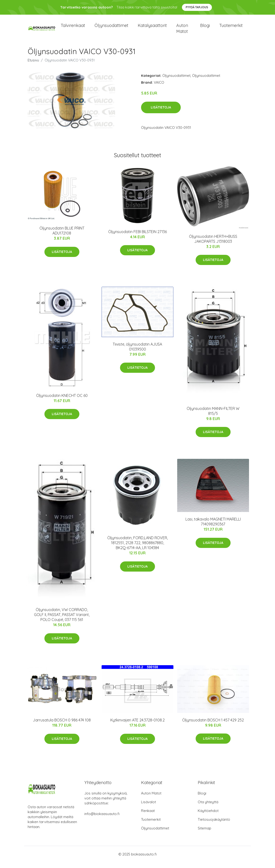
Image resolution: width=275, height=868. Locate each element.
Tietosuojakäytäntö (214, 825)
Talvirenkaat (73, 28)
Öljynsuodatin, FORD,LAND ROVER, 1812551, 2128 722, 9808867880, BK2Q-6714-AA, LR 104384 (137, 548)
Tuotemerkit (231, 28)
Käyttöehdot (208, 816)
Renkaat (148, 816)
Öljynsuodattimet (111, 28)
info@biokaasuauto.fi (102, 819)
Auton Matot (151, 799)
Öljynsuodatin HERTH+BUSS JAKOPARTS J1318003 (213, 245)
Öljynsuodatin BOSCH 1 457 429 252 (213, 726)
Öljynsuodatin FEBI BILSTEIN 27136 (137, 237)
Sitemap (204, 834)
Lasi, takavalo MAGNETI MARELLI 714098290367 (213, 527)
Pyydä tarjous (197, 7)
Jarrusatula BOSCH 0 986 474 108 (62, 726)
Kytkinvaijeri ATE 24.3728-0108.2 (137, 726)
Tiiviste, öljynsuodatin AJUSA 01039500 (137, 352)
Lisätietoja (161, 113)
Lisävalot (148, 808)
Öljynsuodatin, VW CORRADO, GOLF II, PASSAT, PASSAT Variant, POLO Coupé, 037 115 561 (62, 620)
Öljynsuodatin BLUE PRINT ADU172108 (62, 236)
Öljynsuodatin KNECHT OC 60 (62, 401)
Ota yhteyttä (208, 808)
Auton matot (182, 31)
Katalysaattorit (152, 28)
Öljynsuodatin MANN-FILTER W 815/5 (213, 417)
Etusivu (33, 66)
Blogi (205, 28)
